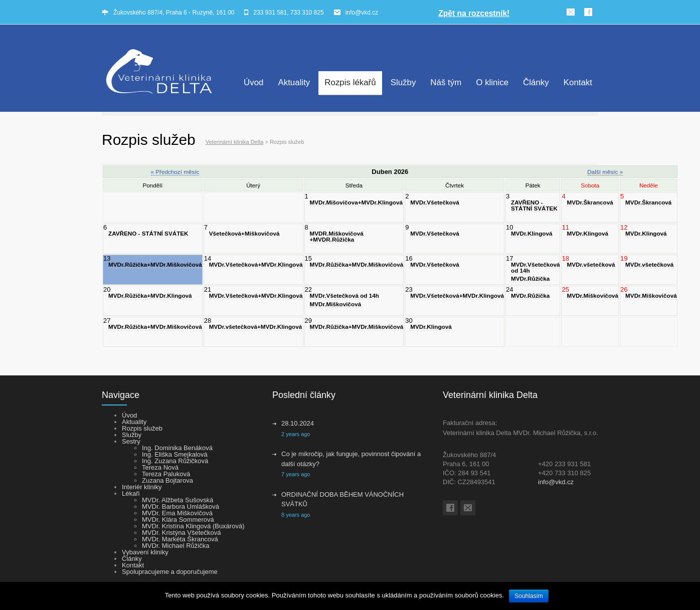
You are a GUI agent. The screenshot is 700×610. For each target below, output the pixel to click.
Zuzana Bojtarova (167, 480)
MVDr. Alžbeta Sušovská (178, 500)
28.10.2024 (298, 423)
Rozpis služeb (142, 428)
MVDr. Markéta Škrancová (180, 539)
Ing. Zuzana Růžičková (175, 461)
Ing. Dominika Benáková (177, 448)
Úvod (253, 82)
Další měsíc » (605, 172)
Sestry (131, 441)
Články (536, 82)
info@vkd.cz (362, 13)
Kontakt (578, 82)
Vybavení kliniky (145, 552)
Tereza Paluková (166, 474)
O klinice (492, 82)
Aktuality (294, 82)
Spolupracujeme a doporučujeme (170, 572)
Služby (403, 82)
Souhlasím (529, 596)
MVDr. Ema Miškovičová (177, 513)
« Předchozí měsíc (175, 172)
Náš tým (446, 82)
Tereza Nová (160, 467)
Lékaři (131, 493)
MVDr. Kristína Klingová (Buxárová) (193, 526)
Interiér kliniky (142, 487)
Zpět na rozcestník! (474, 13)
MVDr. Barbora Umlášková (181, 506)
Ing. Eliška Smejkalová (175, 454)
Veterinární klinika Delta (235, 142)
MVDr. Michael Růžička (176, 546)
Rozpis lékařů (350, 82)
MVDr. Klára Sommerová (178, 520)
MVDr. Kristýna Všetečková (182, 533)
